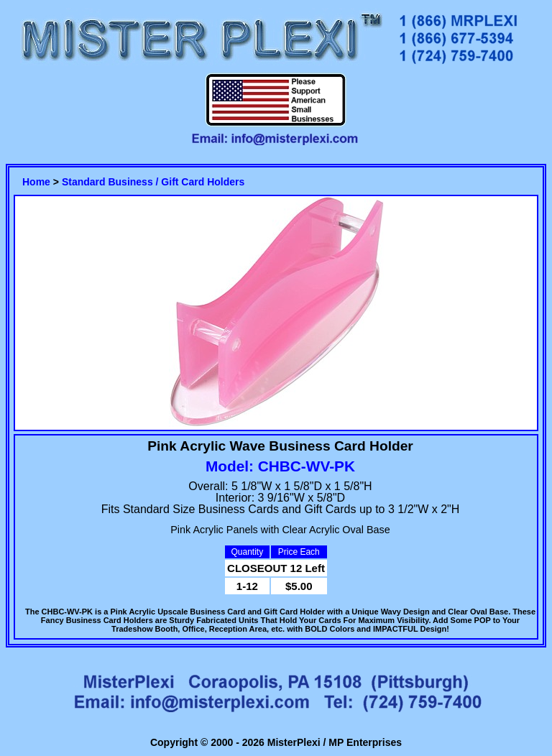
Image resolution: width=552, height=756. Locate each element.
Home (36, 182)
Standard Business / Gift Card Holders (153, 182)
